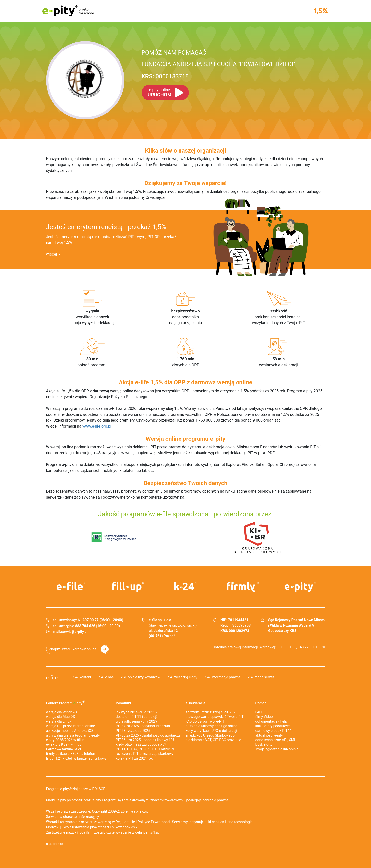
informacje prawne (226, 677)
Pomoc (261, 703)
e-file (52, 678)
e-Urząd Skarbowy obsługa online (212, 726)
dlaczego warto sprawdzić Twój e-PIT (215, 717)
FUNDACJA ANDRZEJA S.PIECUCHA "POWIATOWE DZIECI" (218, 64)
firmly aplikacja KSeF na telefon (71, 754)
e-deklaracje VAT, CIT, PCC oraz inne (213, 740)
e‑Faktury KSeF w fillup (64, 744)
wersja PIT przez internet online (71, 726)
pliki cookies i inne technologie (229, 822)
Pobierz (66, 702)
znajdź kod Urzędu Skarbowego (210, 735)
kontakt (85, 677)
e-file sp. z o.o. (137, 812)
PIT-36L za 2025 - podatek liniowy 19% (146, 740)
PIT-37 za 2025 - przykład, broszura (143, 726)
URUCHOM (160, 93)
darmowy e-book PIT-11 (274, 731)
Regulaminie (125, 822)
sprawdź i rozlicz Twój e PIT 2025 (212, 712)
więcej (52, 254)
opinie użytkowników (144, 677)
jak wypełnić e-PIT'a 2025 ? (137, 712)
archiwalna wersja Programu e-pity (73, 735)
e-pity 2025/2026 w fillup (65, 740)
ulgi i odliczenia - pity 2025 (137, 721)
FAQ (259, 712)
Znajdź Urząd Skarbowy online (73, 649)
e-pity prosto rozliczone (68, 11)
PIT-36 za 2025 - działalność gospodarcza (148, 735)
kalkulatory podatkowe (273, 726)
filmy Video (264, 717)
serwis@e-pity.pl (74, 632)
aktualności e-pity (269, 735)
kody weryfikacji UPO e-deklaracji (211, 731)
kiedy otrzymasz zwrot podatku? (141, 744)
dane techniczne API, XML (276, 740)
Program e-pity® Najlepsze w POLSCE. (76, 789)
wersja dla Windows (62, 712)
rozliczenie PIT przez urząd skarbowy (145, 754)
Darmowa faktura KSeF (64, 749)
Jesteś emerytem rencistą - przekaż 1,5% (106, 227)
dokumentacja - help (271, 721)
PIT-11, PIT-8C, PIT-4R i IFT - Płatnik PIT (146, 749)
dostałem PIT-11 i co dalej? (137, 717)
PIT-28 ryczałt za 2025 (133, 731)
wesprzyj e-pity (186, 677)
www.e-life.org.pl (97, 426)
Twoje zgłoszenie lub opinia (277, 749)
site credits (55, 844)
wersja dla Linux (59, 721)
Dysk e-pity (264, 744)
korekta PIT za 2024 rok (134, 758)
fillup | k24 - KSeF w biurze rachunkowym (78, 758)
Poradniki (123, 703)
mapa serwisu (265, 677)
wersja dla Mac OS (61, 717)
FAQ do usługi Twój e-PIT (205, 721)
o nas (109, 677)
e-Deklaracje (196, 703)
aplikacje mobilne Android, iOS (70, 731)
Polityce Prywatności (154, 822)
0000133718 (165, 76)
